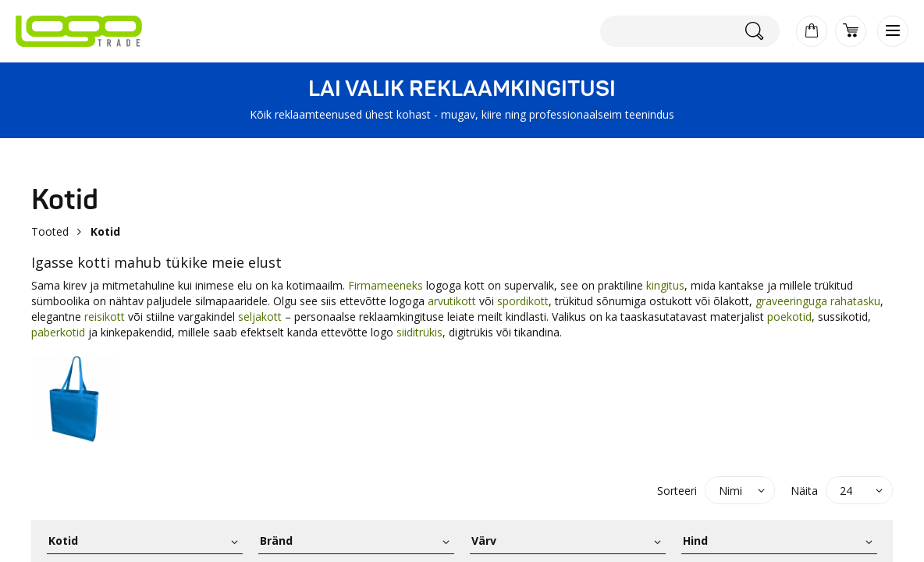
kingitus (665, 285)
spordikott (523, 301)
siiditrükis (419, 332)
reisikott (105, 317)
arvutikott (452, 301)
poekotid (789, 317)
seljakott (260, 317)
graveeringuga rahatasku (818, 301)
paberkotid (58, 332)
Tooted (50, 231)
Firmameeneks (387, 285)
